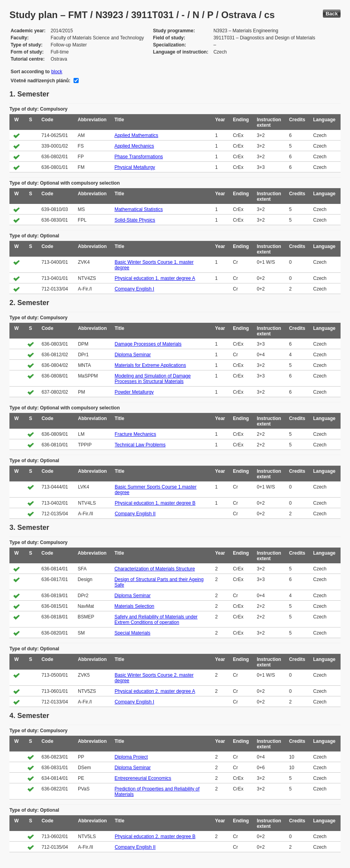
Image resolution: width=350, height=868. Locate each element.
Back (332, 14)
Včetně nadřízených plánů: (41, 81)
